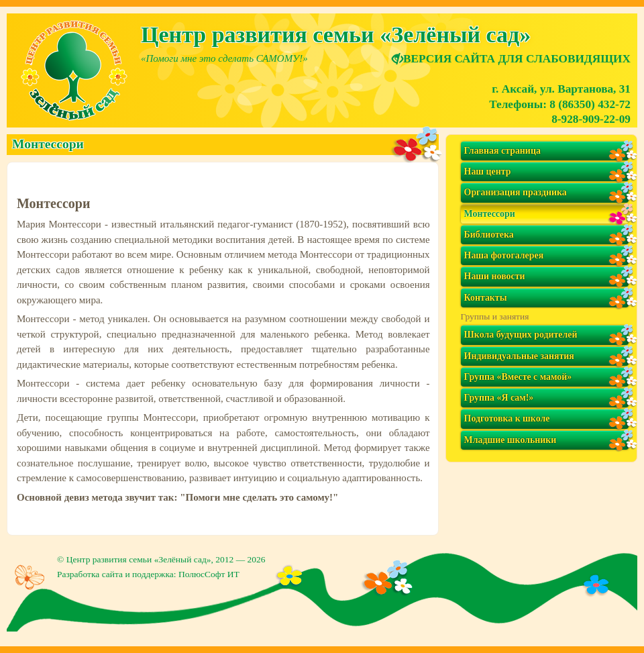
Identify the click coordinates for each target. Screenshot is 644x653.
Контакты (486, 298)
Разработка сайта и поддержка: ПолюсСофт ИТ (148, 574)
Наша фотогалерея (504, 255)
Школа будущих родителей (521, 335)
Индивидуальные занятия (519, 356)
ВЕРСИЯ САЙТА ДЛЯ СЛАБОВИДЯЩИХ (511, 59)
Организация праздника (516, 192)
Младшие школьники (511, 440)
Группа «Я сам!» (499, 398)
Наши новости (495, 276)
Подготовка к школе (507, 418)
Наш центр (488, 171)
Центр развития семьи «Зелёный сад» (139, 559)
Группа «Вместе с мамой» (518, 377)
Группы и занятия (495, 316)
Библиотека (489, 235)
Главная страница (502, 151)
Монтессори (490, 214)
